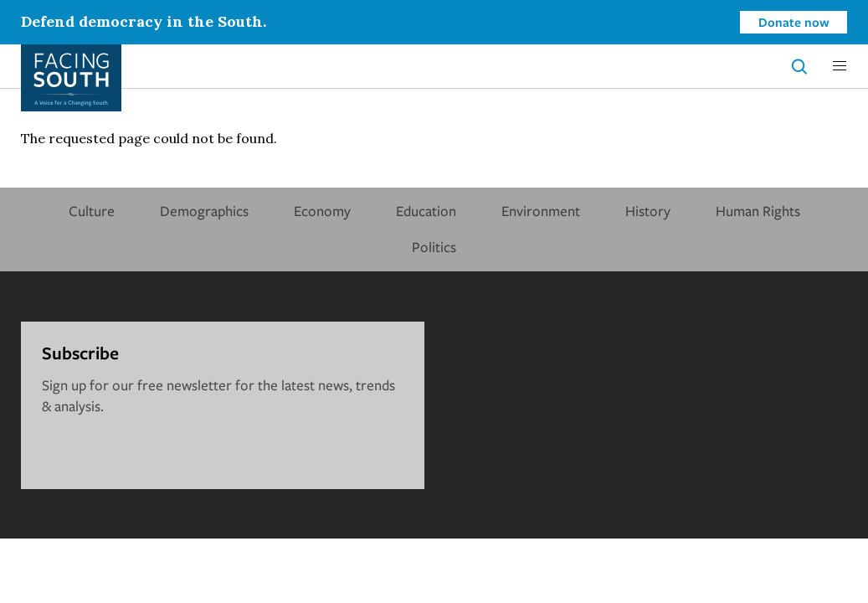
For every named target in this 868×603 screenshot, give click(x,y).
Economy (322, 211)
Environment (541, 211)
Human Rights (758, 211)
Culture (92, 211)
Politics (434, 247)
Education (426, 211)
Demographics (204, 211)
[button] (840, 66)
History (648, 211)
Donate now (794, 22)
